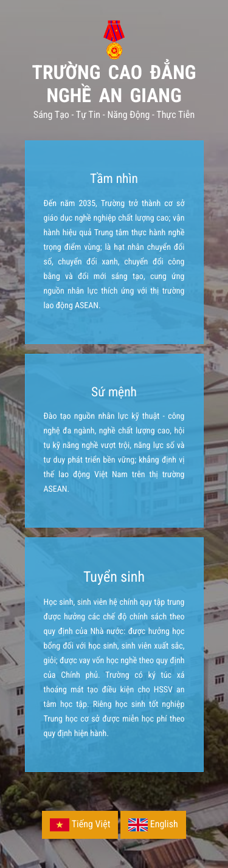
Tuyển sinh (114, 577)
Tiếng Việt (80, 825)
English (153, 825)
